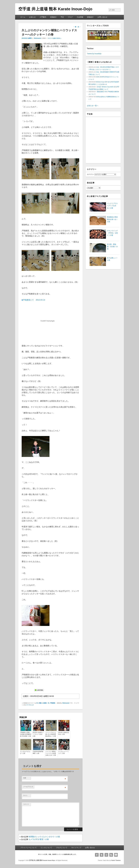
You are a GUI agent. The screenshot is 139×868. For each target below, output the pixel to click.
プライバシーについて (28, 848)
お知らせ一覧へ (93, 106)
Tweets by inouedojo (94, 54)
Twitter (102, 855)
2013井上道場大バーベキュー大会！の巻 (38, 734)
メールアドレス (28, 787)
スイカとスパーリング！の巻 (63, 752)
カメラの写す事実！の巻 (39, 839)
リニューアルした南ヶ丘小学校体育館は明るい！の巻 (51, 734)
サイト (25, 795)
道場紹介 (53, 17)
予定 (62, 17)
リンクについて (46, 848)
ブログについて (62, 848)
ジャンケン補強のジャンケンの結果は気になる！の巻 (51, 753)
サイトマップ (76, 848)
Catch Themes (116, 860)
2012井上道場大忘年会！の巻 (64, 733)
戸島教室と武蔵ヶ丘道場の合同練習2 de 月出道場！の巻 (26, 734)
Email (116, 855)
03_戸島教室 (51, 703)
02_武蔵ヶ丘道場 (41, 703)
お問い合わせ (102, 17)
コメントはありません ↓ (55, 38)
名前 (25, 778)
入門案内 (43, 17)
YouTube (106, 855)
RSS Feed (111, 855)
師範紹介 (90, 17)
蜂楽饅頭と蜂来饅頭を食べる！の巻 (112, 219)
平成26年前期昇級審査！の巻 (38, 752)
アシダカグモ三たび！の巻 (25, 752)
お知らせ (32, 17)
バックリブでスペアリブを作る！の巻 (112, 206)
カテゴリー (91, 174)
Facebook (97, 855)
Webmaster (38, 38)
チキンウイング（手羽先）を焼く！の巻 (112, 233)
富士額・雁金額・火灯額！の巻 (112, 247)
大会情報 (80, 17)
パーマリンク (30, 705)
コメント (26, 804)
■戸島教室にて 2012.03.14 (33, 300)
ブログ (70, 17)
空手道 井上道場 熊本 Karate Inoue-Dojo (55, 9)
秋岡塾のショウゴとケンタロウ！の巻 (44, 837)
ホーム (23, 17)
